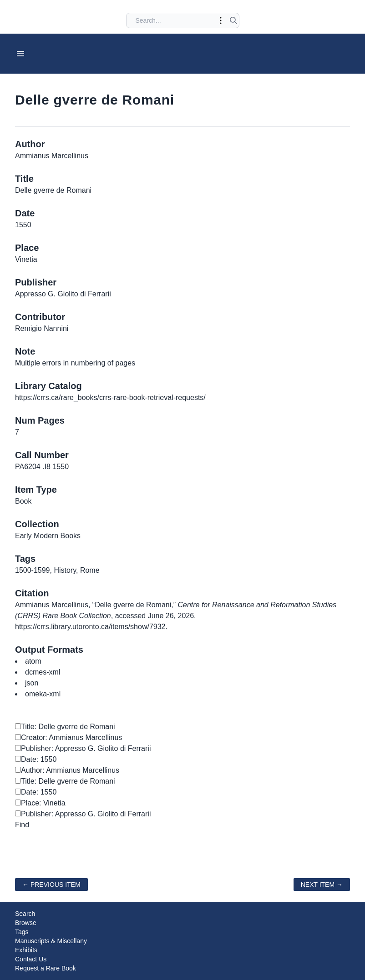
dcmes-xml (43, 672)
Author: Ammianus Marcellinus (67, 770)
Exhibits (26, 950)
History (65, 570)
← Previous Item (51, 885)
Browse (26, 923)
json (32, 683)
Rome (90, 570)
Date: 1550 (36, 759)
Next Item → (322, 885)
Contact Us (31, 959)
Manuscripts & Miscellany (51, 941)
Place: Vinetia (40, 803)
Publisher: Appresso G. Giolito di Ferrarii (83, 748)
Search (25, 914)
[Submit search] (233, 20)
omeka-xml (43, 694)
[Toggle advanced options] (221, 20)
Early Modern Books (48, 536)
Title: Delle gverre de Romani (65, 727)
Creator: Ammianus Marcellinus (68, 737)
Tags (22, 932)
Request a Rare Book (46, 968)
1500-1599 (33, 570)
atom (33, 661)
